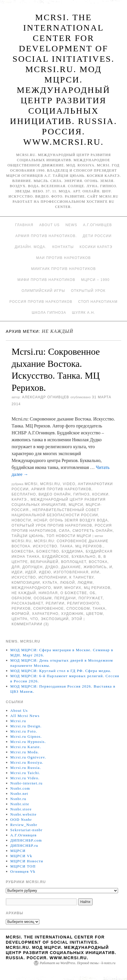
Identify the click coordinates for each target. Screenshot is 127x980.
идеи (17, 572)
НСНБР (41, 520)
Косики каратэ (96, 247)
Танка (99, 609)
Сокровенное (49, 609)
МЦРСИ (76, 505)
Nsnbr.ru (19, 799)
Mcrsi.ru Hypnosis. (28, 742)
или (95, 572)
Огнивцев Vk (23, 871)
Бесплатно (24, 494)
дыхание (71, 567)
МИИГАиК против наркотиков (64, 269)
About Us (49, 225)
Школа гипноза (49, 313)
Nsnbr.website (24, 814)
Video (69, 484)
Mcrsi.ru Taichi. (25, 773)
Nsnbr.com (20, 788)
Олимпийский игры (43, 291)
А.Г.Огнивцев (97, 225)
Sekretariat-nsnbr (27, 830)
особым (43, 598)
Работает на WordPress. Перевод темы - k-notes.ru (78, 963)
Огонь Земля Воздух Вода (79, 520)
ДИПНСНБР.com (26, 840)
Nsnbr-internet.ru (27, 783)
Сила (64, 531)
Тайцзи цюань (28, 536)
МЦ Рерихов (97, 588)
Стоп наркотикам (98, 302)
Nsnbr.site (20, 804)
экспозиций (55, 619)
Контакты (63, 247)
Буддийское (56, 557)
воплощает (74, 562)
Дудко (52, 567)
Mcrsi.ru (50, 484)
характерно (45, 614)
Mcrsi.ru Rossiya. (27, 762)
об (93, 593)
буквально (84, 557)
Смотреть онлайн (93, 531)
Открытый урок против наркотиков (52, 525)
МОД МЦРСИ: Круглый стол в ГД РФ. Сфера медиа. (61, 671)
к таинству (82, 577)
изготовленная (71, 572)
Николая (48, 593)
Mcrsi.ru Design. (26, 726)
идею (45, 572)
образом (21, 598)
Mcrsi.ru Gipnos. (26, 736)
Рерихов (21, 609)
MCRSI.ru (22, 541)
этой (77, 619)
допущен (32, 567)
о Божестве (74, 593)
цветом (95, 614)
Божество (48, 551)
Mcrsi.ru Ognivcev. (28, 757)
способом (78, 609)
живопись (95, 567)
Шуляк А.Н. (84, 313)
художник (72, 614)
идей (31, 572)
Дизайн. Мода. (31, 247)
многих (73, 588)
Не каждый (24, 593)
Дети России (97, 236)
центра (20, 619)
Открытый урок (88, 291)
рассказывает (27, 603)
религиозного (83, 603)
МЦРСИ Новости (27, 861)
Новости (21, 520)
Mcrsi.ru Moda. (25, 752)
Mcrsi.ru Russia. (26, 768)
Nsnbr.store (21, 809)
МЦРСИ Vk (21, 856)
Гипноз (81, 494)
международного (31, 588)
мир (58, 588)
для (16, 567)
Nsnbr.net (19, 794)
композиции (26, 583)
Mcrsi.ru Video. (25, 778)
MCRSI (31, 484)
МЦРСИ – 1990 (95, 280)
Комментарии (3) (30, 624)
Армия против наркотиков (61, 489)
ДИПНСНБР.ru (24, 845)
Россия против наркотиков (41, 302)
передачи (65, 598)
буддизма (72, 551)
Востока (98, 562)
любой (67, 583)
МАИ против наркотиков (63, 258)
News (71, 225)
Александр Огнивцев (46, 397)
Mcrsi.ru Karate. (26, 747)
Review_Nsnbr (24, 825)
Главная (24, 225)
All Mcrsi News (25, 716)
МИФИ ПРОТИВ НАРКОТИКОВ (46, 280)
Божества (23, 551)
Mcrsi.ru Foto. (24, 731)
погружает (91, 598)
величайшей (44, 562)
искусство (24, 577)
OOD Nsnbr (21, 820)
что (34, 619)
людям (85, 583)
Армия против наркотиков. (46, 236)
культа (50, 583)
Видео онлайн (55, 494)
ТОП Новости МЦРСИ (69, 536)
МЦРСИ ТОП (23, 866)
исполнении (53, 577)
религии (55, 603)
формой (20, 614)
